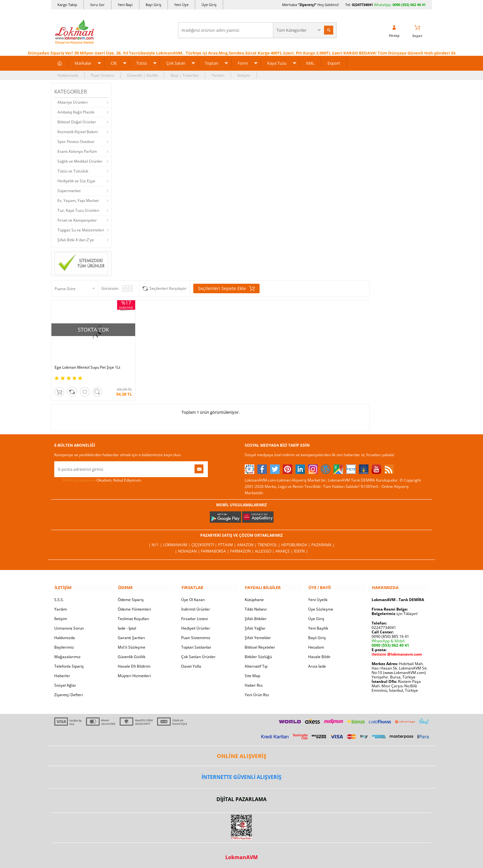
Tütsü (142, 63)
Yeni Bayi (125, 5)
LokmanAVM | (177, 541)
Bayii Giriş (317, 634)
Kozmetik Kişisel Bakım (78, 131)
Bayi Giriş (153, 5)
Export (334, 63)
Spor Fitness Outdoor (76, 141)
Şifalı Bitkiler (256, 615)
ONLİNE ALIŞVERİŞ (241, 752)
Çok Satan (176, 63)
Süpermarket (69, 190)
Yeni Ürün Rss (257, 691)
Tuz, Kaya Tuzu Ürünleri (78, 210)
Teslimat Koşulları (133, 615)
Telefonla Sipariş (69, 662)
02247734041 (362, 5)
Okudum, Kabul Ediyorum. (98, 477)
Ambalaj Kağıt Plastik (76, 112)
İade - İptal (127, 624)
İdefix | (301, 548)
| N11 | (156, 541)
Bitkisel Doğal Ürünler (77, 122)
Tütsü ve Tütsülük (73, 171)
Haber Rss (254, 681)
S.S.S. (59, 596)
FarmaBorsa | (215, 548)
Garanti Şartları (131, 634)
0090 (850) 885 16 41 (390, 633)
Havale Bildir (319, 653)
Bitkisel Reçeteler (260, 643)
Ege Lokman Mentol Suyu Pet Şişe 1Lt (87, 364)
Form (243, 63)
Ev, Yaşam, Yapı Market (78, 200)
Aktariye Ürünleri (73, 102)
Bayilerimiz (64, 643)
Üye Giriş (209, 5)
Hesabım (316, 643)
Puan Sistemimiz (196, 634)
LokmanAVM (241, 853)
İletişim (244, 75)
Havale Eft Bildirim (134, 662)
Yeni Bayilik (318, 624)
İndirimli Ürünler (196, 605)
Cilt (114, 63)
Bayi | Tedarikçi (185, 75)
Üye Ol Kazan (193, 596)
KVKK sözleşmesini (79, 477)
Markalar (83, 63)
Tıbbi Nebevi (256, 605)
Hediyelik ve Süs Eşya (76, 181)
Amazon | (247, 541)
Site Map (252, 672)
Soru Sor (97, 5)
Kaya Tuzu (277, 63)
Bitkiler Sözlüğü (258, 653)
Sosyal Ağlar (65, 681)
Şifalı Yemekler (258, 634)
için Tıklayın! (395, 610)
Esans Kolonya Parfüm (77, 151)
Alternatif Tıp (256, 662)
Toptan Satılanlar (196, 643)
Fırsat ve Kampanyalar (77, 220)
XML (310, 63)
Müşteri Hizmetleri (134, 672)
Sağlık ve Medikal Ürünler (80, 161)
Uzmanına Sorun (69, 624)
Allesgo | (265, 548)
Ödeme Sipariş (131, 596)
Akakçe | (285, 548)
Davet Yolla (191, 662)
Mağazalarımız (67, 653)
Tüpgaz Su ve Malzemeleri (81, 230)
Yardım (218, 75)
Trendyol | (269, 541)
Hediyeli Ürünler (196, 624)
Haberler (62, 672)
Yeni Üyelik (318, 596)
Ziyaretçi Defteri (69, 691)
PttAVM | (228, 541)
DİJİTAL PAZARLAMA (241, 796)
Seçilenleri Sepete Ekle (226, 288)
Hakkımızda (68, 75)
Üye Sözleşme (321, 605)
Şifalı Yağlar (255, 624)
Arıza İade (317, 662)
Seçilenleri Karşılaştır (168, 288)
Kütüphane (254, 596)
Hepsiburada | (296, 541)
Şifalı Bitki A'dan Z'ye (76, 240)
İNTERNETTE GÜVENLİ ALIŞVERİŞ (241, 773)
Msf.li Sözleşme (132, 643)
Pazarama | (323, 541)
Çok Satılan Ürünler (198, 653)
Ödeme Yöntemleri (134, 605)
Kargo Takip (67, 5)
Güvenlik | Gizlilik (142, 75)
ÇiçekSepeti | (205, 541)
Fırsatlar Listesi (195, 615)
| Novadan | (188, 548)
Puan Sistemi (103, 75)
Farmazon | (242, 548)
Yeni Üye (181, 5)
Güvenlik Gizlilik (132, 653)
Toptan (212, 63)
